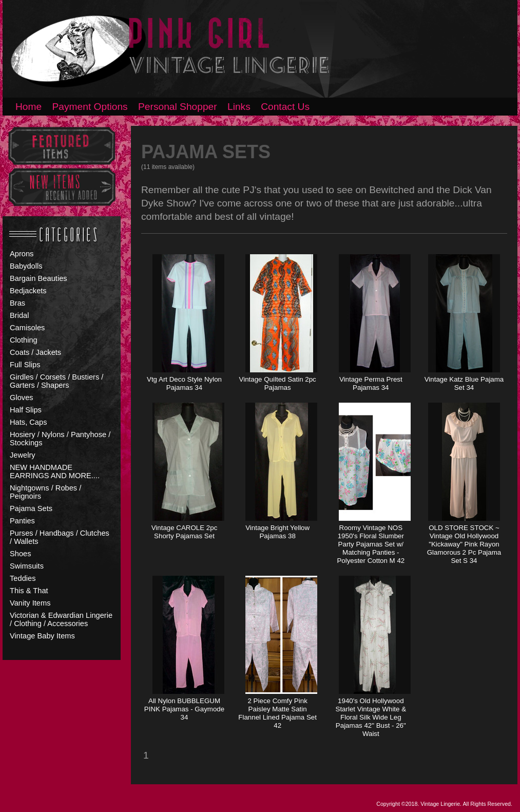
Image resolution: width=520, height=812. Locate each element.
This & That (29, 591)
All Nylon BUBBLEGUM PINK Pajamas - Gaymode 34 (184, 709)
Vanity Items (30, 603)
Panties (22, 521)
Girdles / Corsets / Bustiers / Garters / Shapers (56, 381)
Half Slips (26, 410)
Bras (17, 303)
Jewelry (23, 455)
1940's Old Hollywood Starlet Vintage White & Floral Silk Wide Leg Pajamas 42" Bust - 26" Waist (371, 717)
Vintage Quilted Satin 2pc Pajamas (278, 383)
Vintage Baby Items (42, 636)
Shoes (21, 554)
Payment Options (90, 107)
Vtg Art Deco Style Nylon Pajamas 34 (184, 383)
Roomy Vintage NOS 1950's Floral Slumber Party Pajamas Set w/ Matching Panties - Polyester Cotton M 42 (371, 544)
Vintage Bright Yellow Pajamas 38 (277, 532)
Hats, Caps (28, 422)
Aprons (22, 254)
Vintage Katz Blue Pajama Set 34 (464, 383)
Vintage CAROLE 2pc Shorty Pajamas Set (185, 532)
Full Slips (25, 365)
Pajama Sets (31, 508)
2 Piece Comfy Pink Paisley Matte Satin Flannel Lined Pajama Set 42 (277, 713)
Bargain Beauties (38, 278)
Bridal (19, 315)
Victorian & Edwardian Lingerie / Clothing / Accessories (61, 619)
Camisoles (27, 328)
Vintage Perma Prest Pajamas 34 (371, 383)
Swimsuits (27, 566)
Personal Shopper (178, 107)
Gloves (22, 398)
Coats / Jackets (35, 352)
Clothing (24, 340)
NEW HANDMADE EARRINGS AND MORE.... (55, 471)
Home (28, 107)
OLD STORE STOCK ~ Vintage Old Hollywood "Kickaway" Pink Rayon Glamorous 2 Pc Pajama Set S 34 (464, 544)
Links (239, 107)
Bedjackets (28, 291)
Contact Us (285, 107)
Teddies (23, 578)
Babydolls (26, 266)
